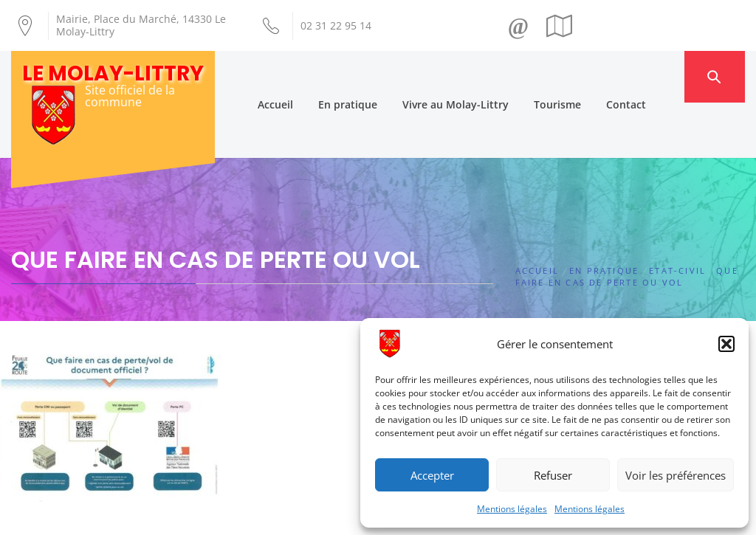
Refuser (553, 475)
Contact (653, 76)
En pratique (375, 76)
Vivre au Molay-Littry (483, 76)
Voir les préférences (676, 475)
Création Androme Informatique (243, 515)
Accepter (432, 475)
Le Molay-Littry (113, 73)
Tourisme (585, 76)
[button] (726, 344)
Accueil (303, 76)
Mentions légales (512, 509)
